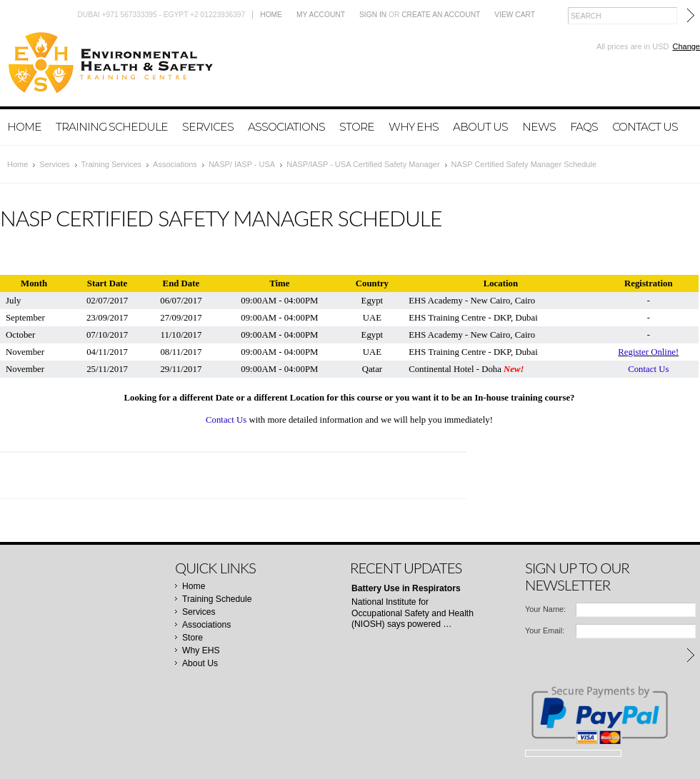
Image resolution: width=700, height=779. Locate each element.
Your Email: (545, 630)
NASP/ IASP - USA (242, 164)
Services (208, 127)
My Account (321, 15)
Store (357, 127)
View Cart (515, 15)
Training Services (112, 164)
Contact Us (648, 369)
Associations (286, 127)
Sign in (373, 15)
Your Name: (545, 609)
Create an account (441, 15)
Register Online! (648, 352)
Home (271, 15)
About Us (480, 127)
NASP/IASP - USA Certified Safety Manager (363, 164)
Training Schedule (112, 127)
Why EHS (414, 127)
